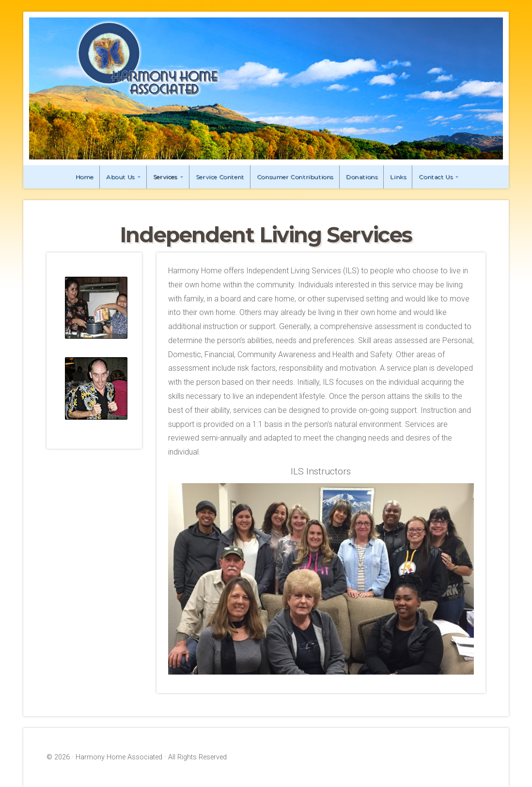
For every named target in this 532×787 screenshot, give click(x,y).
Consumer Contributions (295, 177)
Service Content (220, 177)
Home (85, 177)
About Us (120, 177)
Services (165, 177)
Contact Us (436, 177)
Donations (362, 177)
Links (398, 177)
